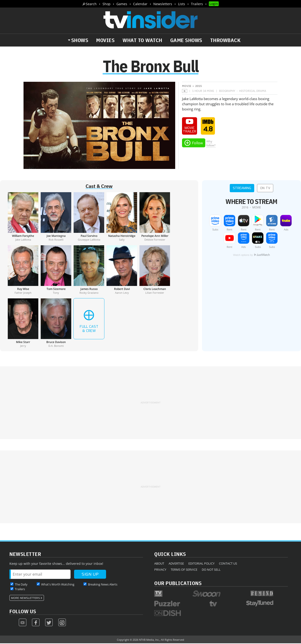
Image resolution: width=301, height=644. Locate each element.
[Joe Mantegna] (56, 217)
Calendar (140, 4)
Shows (80, 40)
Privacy (160, 570)
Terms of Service (184, 570)
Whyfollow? (211, 144)
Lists (182, 4)
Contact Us (228, 564)
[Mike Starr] (23, 323)
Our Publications (178, 584)
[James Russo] (89, 270)
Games (122, 4)
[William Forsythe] (23, 217)
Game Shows (186, 40)
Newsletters (163, 4)
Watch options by (251, 255)
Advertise (176, 564)
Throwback (226, 40)
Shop (107, 4)
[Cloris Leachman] (155, 270)
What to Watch (142, 40)
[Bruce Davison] (56, 323)
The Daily (21, 585)
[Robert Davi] (122, 270)
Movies (105, 40)
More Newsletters (26, 598)
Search (91, 4)
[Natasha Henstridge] (122, 217)
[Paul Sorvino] (89, 217)
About (159, 564)
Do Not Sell (211, 570)
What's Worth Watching (58, 585)
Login (214, 4)
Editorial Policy (201, 564)
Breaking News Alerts (103, 585)
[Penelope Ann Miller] (155, 217)
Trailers (197, 4)
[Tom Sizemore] (56, 270)
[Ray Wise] (23, 270)
